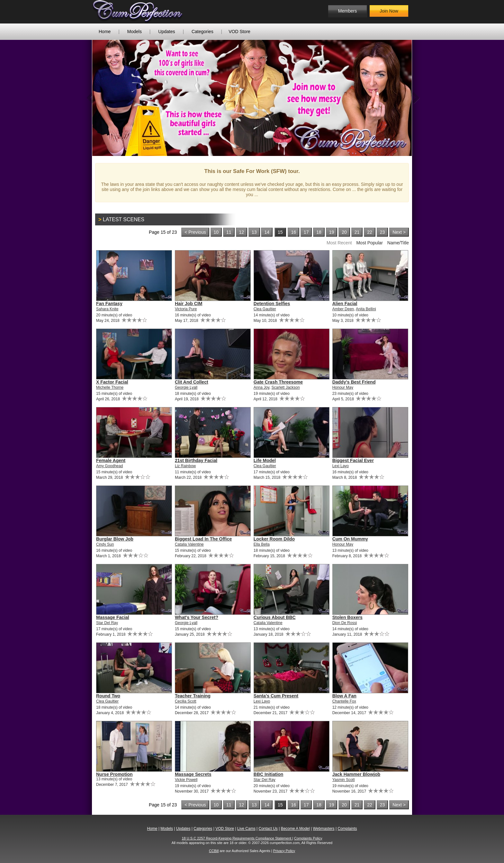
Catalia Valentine (189, 544)
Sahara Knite (107, 309)
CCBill (214, 851)
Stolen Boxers (347, 617)
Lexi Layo (341, 466)
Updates (166, 32)
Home (105, 32)
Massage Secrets (193, 774)
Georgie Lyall (186, 387)
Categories (203, 32)
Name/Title (398, 243)
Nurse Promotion (114, 774)
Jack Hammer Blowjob (356, 774)
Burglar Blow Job (115, 539)
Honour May (343, 387)
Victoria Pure (186, 309)
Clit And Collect (192, 382)
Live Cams (246, 829)
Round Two (108, 696)
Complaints (347, 829)
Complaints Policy (308, 838)
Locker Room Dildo (274, 539)
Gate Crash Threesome (278, 382)
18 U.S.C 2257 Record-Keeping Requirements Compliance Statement (237, 838)
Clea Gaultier (265, 309)
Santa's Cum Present (276, 696)
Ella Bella (262, 544)
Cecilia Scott (186, 701)
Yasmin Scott (344, 780)
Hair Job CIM (189, 304)
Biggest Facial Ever (353, 460)
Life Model (265, 460)
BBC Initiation (269, 774)
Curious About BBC (275, 617)
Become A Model (295, 829)
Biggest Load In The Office (203, 539)
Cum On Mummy (350, 539)
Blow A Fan (344, 696)
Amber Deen (343, 309)
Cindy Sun (105, 544)
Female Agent (111, 460)
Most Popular (369, 243)
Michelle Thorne (110, 387)
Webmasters (324, 829)
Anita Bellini (366, 309)
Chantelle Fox (344, 701)
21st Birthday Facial (196, 460)
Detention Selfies (272, 304)
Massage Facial (113, 617)
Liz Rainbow (185, 466)
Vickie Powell (186, 780)
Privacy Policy (284, 851)
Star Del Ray (107, 623)
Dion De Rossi (345, 623)
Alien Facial (345, 304)
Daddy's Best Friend (354, 382)
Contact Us (268, 829)
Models (135, 32)
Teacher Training (193, 696)
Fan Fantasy (109, 304)
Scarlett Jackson (286, 387)
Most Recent (339, 243)
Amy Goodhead (109, 466)
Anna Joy (261, 387)
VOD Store (239, 32)
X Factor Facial (112, 382)
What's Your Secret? (197, 617)
